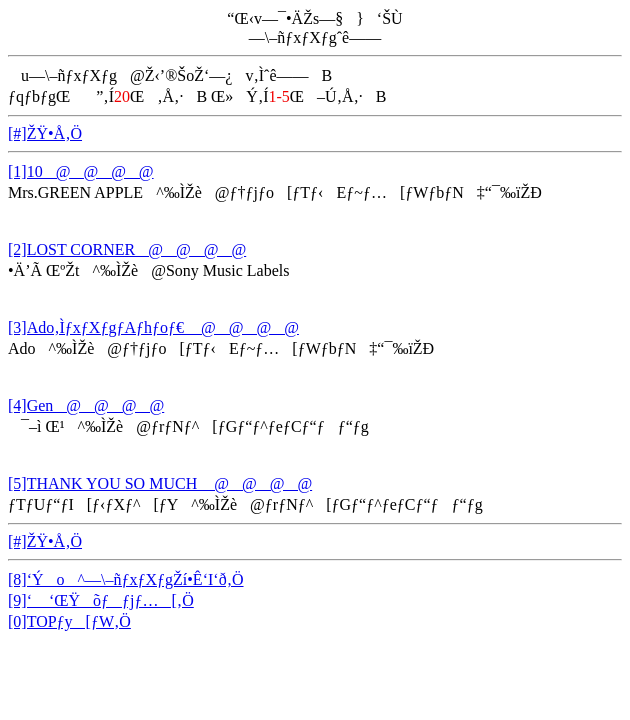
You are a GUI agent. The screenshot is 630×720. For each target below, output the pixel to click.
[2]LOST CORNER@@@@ (127, 249)
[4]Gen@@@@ (86, 405)
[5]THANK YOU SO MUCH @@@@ (160, 483)
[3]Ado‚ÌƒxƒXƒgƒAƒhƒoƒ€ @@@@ (153, 327)
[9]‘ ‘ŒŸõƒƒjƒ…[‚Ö (101, 600)
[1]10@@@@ (81, 171)
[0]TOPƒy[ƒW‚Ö (69, 621)
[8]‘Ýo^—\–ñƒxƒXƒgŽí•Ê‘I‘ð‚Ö (126, 579)
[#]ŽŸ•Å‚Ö (45, 133)
